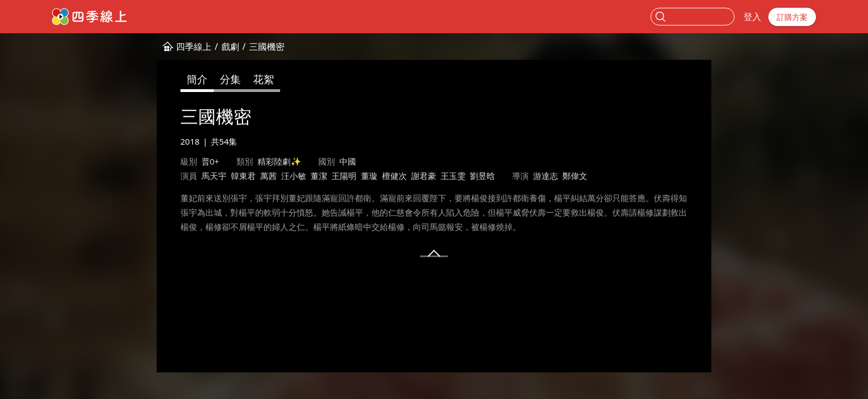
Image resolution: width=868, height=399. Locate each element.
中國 (348, 161)
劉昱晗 (482, 176)
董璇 (369, 176)
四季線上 (194, 47)
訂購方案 (792, 17)
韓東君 (243, 176)
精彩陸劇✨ (279, 161)
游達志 (546, 176)
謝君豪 (424, 176)
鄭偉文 (575, 176)
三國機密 (267, 47)
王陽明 (344, 176)
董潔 (319, 176)
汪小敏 (294, 176)
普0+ (210, 161)
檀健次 (394, 176)
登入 (752, 17)
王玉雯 (453, 176)
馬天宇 (214, 176)
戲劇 (230, 47)
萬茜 (268, 176)
